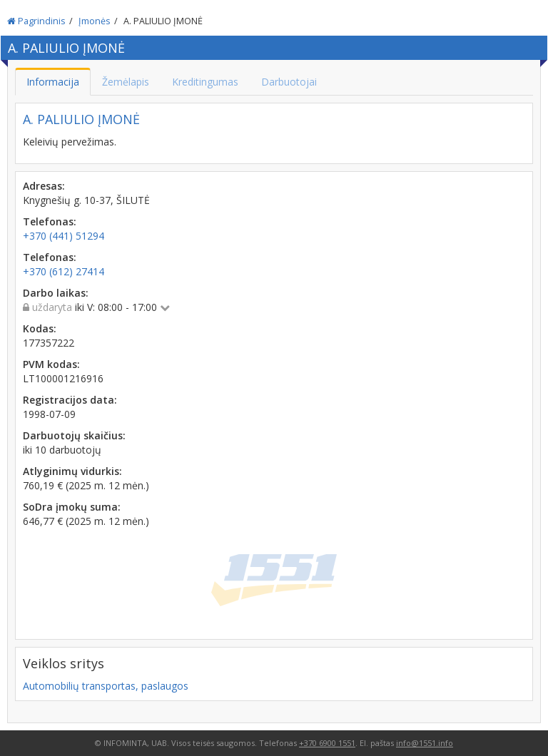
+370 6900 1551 (327, 743)
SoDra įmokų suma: (72, 507)
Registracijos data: (70, 400)
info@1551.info (425, 743)
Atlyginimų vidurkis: (72, 471)
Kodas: (40, 328)
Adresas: (44, 186)
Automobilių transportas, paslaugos (106, 686)
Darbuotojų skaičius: (74, 435)
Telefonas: (50, 221)
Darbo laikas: (56, 293)
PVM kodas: (51, 364)
